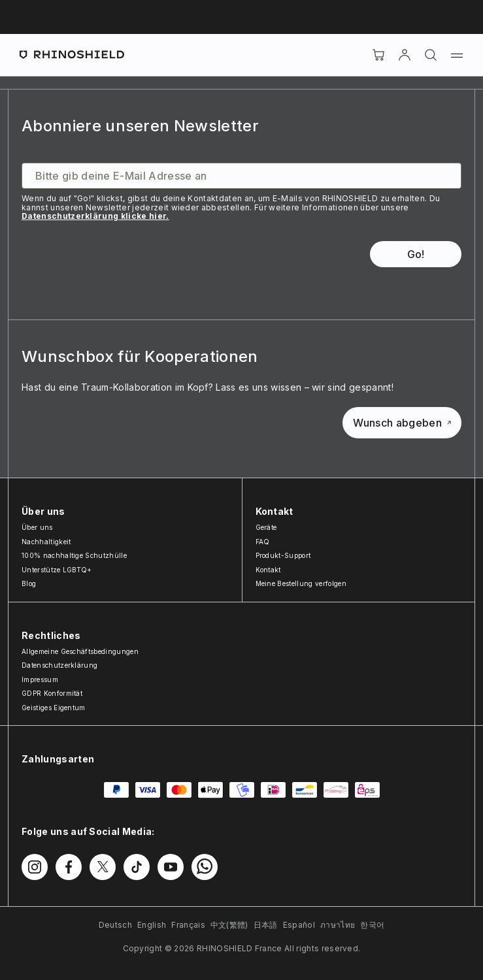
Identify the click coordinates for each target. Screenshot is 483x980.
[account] (405, 55)
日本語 (266, 925)
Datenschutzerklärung (59, 665)
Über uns (37, 527)
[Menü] (457, 55)
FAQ (263, 542)
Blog (29, 583)
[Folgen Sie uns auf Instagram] (35, 867)
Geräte (266, 527)
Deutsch (115, 925)
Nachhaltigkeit (46, 542)
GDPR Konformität (52, 693)
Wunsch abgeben (402, 423)
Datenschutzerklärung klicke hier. (95, 216)
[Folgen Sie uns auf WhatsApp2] (205, 867)
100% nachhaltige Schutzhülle (74, 555)
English (152, 925)
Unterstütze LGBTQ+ (57, 570)
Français (188, 925)
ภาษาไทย (338, 925)
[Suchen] (431, 55)
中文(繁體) (229, 925)
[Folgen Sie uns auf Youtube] (171, 867)
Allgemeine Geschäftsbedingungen (80, 651)
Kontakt (268, 570)
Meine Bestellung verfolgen (301, 583)
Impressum (40, 679)
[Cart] (378, 55)
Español (299, 925)
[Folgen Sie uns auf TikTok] (137, 867)
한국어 (372, 925)
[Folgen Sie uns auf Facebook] (69, 867)
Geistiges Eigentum (54, 708)
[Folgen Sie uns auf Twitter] (103, 867)
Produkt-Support (283, 555)
